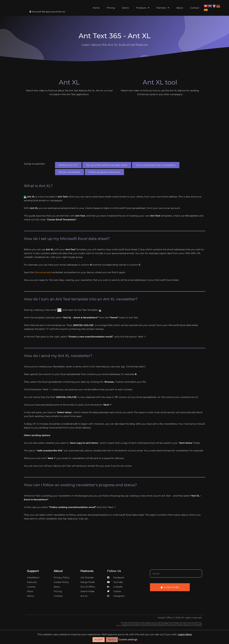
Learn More (185, 634)
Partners (163, 8)
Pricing (111, 8)
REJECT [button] (112, 640)
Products (143, 8)
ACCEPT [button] (99, 640)
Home (96, 8)
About (180, 8)
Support (33, 571)
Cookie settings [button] (128, 639)
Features (87, 571)
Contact (195, 8)
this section (192, 216)
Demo (125, 8)
